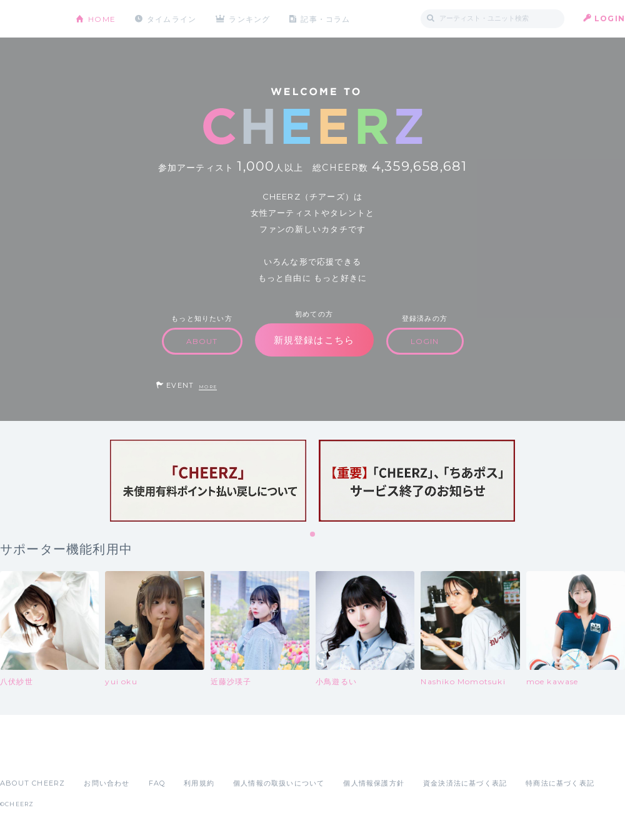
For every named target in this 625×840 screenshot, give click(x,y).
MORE (208, 387)
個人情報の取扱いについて (279, 783)
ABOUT (202, 341)
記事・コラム (327, 18)
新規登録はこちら (314, 340)
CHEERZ (28, 19)
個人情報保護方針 (374, 783)
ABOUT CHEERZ (32, 783)
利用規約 (199, 783)
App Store (29, 756)
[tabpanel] (208, 481)
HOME (102, 18)
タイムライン (172, 18)
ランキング (251, 18)
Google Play (95, 756)
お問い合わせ (107, 783)
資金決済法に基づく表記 (465, 783)
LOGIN (610, 18)
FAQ (157, 783)
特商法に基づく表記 (560, 783)
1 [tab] (313, 535)
